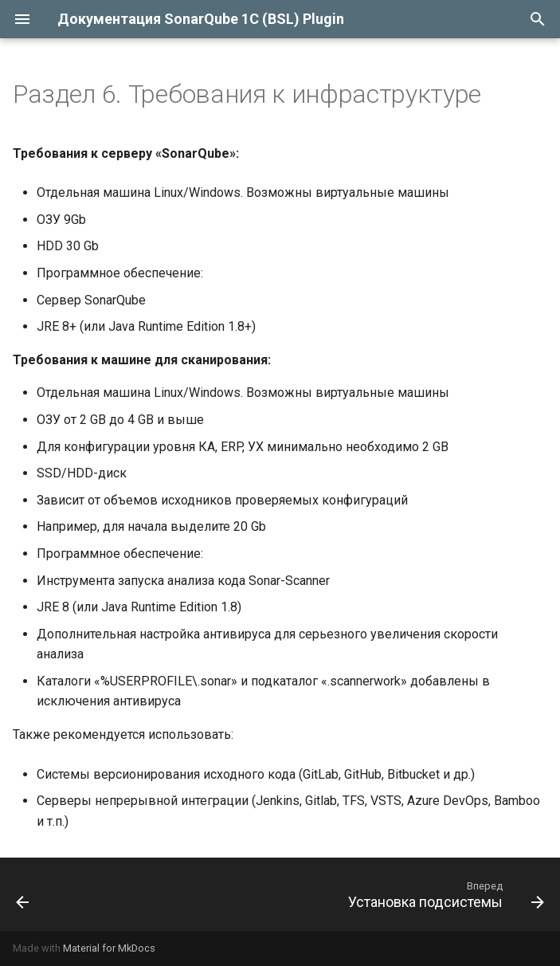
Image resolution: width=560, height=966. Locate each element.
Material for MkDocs (109, 948)
